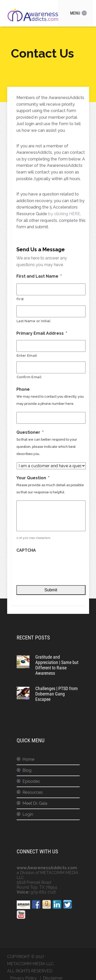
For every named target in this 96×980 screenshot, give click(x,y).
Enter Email (27, 356)
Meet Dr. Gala (35, 803)
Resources (33, 792)
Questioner (30, 432)
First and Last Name (39, 276)
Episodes (31, 781)
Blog (27, 770)
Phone (23, 389)
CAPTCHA (26, 550)
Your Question (33, 478)
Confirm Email (29, 377)
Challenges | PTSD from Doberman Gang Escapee (57, 694)
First (20, 299)
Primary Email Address (42, 333)
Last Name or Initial (34, 321)
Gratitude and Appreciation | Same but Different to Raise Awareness (57, 665)
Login (28, 814)
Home (28, 759)
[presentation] (55, 566)
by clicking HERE (64, 214)
